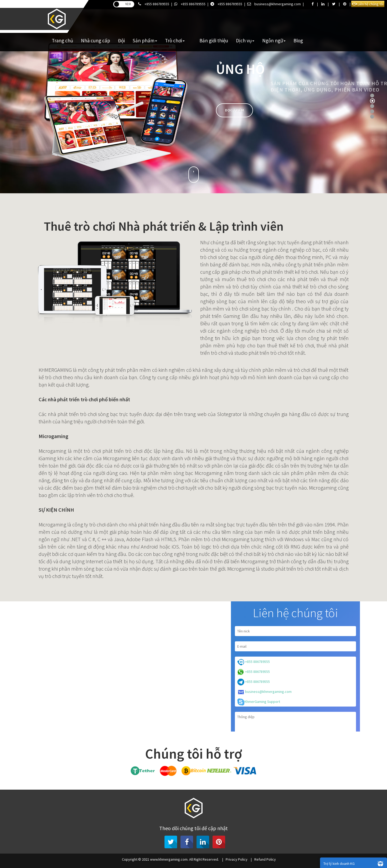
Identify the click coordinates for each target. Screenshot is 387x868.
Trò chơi (175, 40)
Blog (298, 40)
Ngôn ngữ (274, 40)
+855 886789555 (154, 4)
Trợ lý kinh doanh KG (355, 863)
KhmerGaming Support (259, 702)
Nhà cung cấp (96, 40)
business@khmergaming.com (274, 4)
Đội (121, 40)
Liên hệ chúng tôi (368, 4)
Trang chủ (62, 40)
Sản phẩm (145, 40)
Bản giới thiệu (214, 40)
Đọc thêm (234, 110)
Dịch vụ (245, 40)
